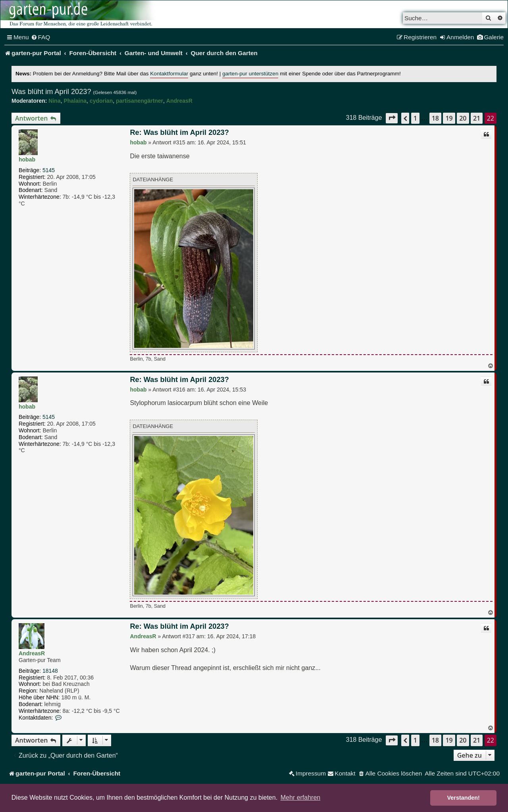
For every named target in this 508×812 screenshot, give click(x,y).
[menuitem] (41, 37)
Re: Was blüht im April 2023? (179, 132)
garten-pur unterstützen (250, 74)
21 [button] (477, 118)
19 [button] (449, 118)
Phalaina (75, 101)
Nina (54, 101)
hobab (27, 159)
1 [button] (415, 118)
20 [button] (463, 118)
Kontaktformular (169, 74)
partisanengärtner (140, 101)
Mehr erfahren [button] (301, 798)
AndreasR (179, 101)
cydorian (101, 101)
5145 (49, 170)
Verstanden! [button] (464, 798)
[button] (392, 118)
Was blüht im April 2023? (51, 92)
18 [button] (435, 118)
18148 (50, 671)
